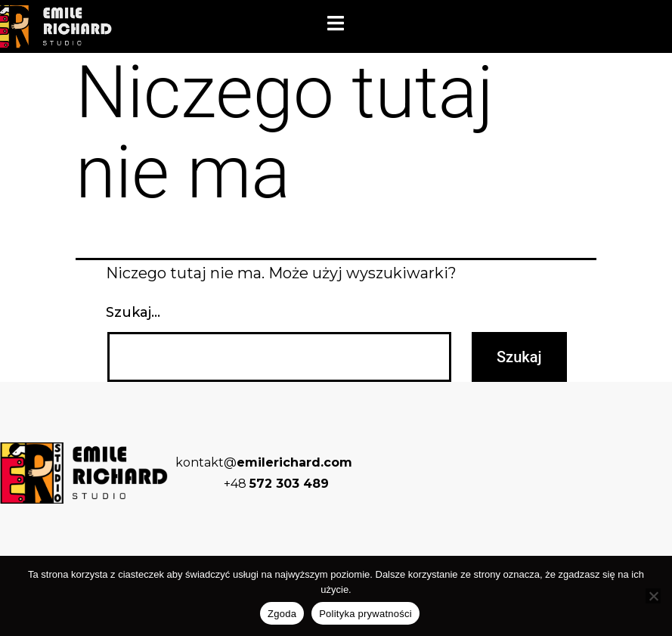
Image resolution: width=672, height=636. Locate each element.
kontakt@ (264, 462)
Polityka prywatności (365, 614)
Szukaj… (133, 312)
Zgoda (282, 614)
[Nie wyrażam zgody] (653, 596)
